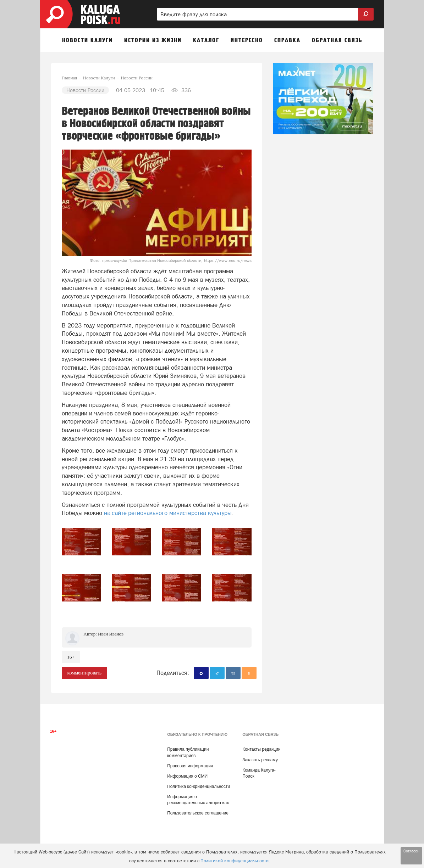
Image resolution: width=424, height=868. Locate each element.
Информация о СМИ (187, 776)
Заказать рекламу (260, 760)
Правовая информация (190, 766)
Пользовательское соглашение (198, 813)
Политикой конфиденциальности (235, 861)
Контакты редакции (261, 749)
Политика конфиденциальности (199, 786)
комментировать (85, 673)
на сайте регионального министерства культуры (168, 513)
